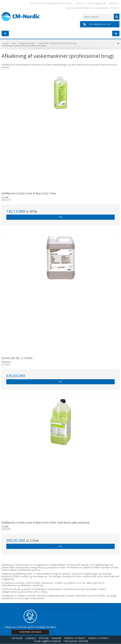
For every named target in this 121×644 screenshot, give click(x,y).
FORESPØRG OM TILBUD (30, 632)
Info (60, 217)
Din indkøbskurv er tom (100, 24)
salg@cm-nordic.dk (51, 641)
